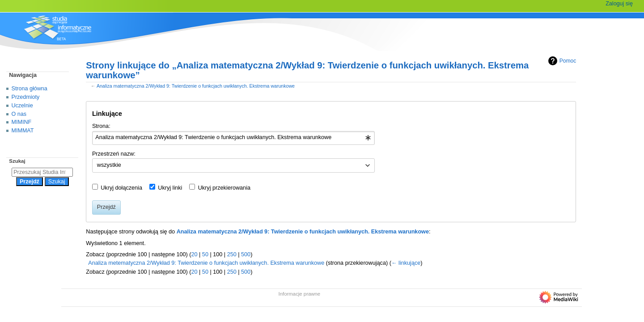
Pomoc (561, 61)
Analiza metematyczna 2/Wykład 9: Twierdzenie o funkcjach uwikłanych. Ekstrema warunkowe (206, 263)
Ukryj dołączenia (121, 188)
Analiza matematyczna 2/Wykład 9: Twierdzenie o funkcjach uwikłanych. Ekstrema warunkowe (196, 86)
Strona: (101, 126)
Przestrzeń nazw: (114, 154)
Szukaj (17, 161)
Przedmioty (26, 97)
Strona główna (30, 89)
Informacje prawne (300, 294)
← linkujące (406, 263)
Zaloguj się (619, 4)
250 (232, 254)
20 (194, 254)
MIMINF (22, 122)
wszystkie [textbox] (109, 165)
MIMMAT (23, 131)
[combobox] (234, 138)
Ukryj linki (170, 188)
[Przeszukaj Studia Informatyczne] (42, 172)
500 (246, 254)
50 (205, 254)
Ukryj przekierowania (224, 188)
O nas (19, 114)
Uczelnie (22, 106)
